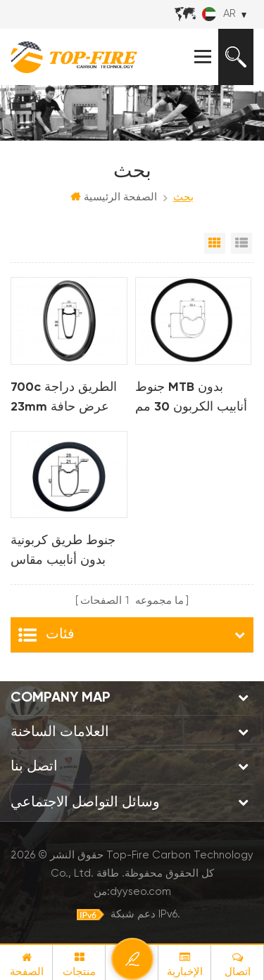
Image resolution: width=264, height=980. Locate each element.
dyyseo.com (140, 892)
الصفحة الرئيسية (114, 197)
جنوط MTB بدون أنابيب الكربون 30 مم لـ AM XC (191, 399)
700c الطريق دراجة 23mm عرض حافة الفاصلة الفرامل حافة (66, 399)
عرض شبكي (215, 243)
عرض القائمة (241, 243)
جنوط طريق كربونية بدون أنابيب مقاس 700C (63, 552)
